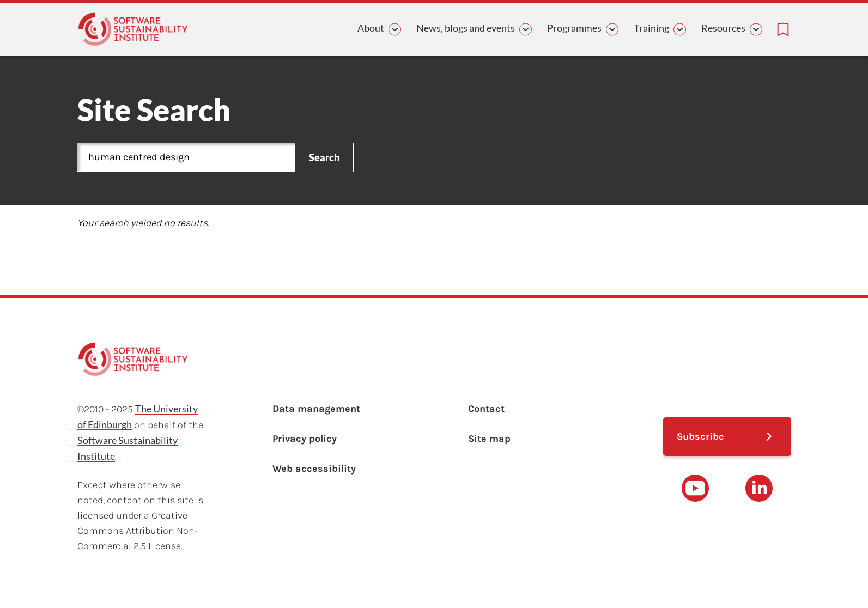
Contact (486, 409)
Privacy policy (305, 439)
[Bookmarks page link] (783, 29)
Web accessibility (314, 469)
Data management (316, 409)
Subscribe (700, 436)
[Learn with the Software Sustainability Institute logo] (133, 29)
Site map (489, 439)
